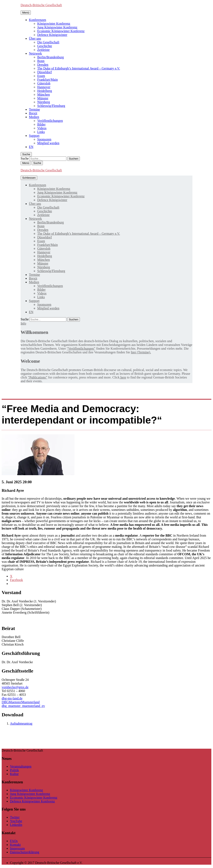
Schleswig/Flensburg (51, 106)
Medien (34, 117)
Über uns (35, 38)
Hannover (44, 87)
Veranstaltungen (21, 766)
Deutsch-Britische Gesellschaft (41, 5)
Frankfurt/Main (48, 80)
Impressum (17, 848)
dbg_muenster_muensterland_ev (23, 706)
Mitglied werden (48, 143)
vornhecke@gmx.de (15, 687)
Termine (34, 109)
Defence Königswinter (52, 35)
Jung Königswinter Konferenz (57, 27)
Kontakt (15, 845)
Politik (14, 770)
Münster (43, 98)
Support (34, 136)
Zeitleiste (43, 50)
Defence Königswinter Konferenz (32, 801)
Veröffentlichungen (50, 121)
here (123, 377)
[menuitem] (31, 147)
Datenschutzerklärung (25, 852)
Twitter (15, 817)
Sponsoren (44, 139)
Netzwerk (35, 53)
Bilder (41, 124)
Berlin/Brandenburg (51, 57)
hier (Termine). (141, 352)
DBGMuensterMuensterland (21, 702)
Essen (41, 76)
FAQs (14, 841)
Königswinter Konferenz (54, 24)
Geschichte (45, 46)
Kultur (14, 774)
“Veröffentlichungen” (81, 349)
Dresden (43, 65)
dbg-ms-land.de (12, 698)
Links (41, 132)
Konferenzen (38, 20)
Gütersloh (44, 83)
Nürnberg (44, 102)
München (43, 95)
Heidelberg (45, 91)
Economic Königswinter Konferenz (61, 31)
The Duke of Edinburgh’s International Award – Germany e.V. (79, 68)
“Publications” (38, 377)
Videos (42, 128)
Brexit (33, 113)
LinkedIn (16, 825)
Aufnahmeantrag (21, 723)
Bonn (41, 61)
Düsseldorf (45, 72)
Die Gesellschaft (48, 42)
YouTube (16, 821)
